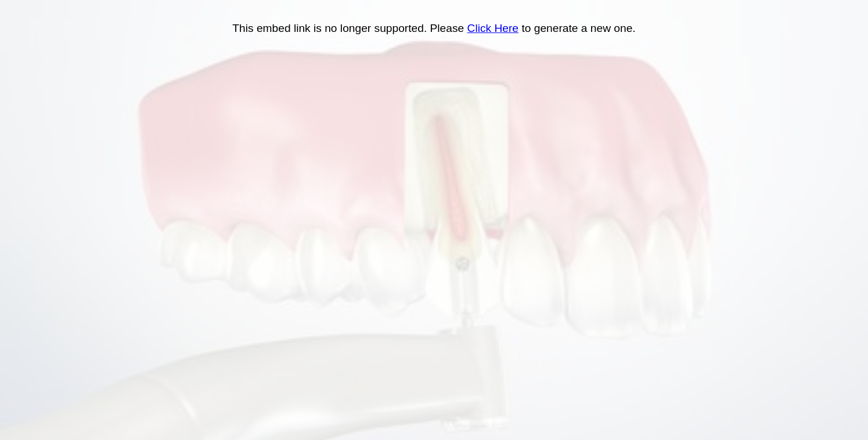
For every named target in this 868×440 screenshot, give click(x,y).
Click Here (493, 28)
